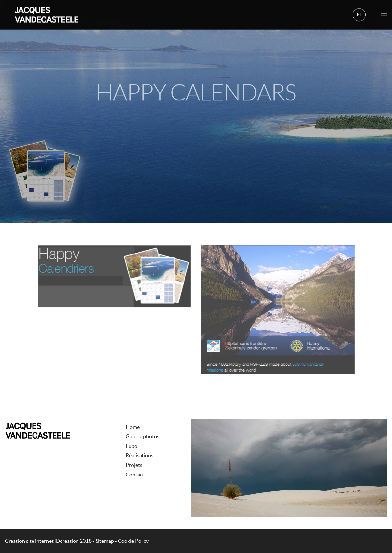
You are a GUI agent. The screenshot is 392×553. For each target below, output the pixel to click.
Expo (131, 432)
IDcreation (42, 541)
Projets (134, 452)
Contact (135, 461)
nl (359, 14)
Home (133, 413)
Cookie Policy (133, 541)
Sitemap (105, 541)
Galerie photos (142, 423)
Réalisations (140, 442)
